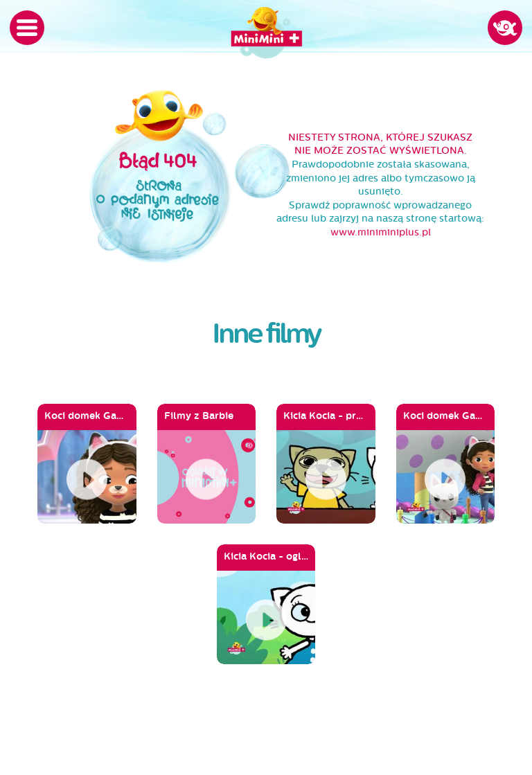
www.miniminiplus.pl (381, 232)
